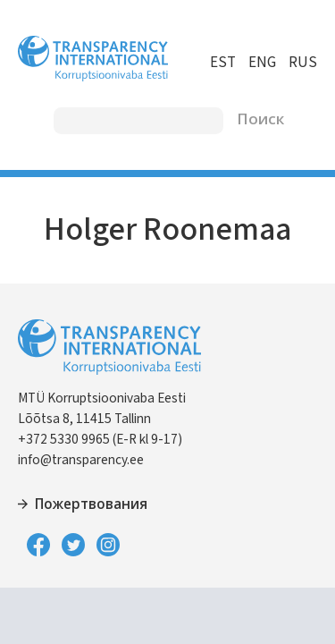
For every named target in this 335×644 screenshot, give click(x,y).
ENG (262, 63)
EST (223, 63)
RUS (303, 63)
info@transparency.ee (81, 460)
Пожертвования (91, 504)
